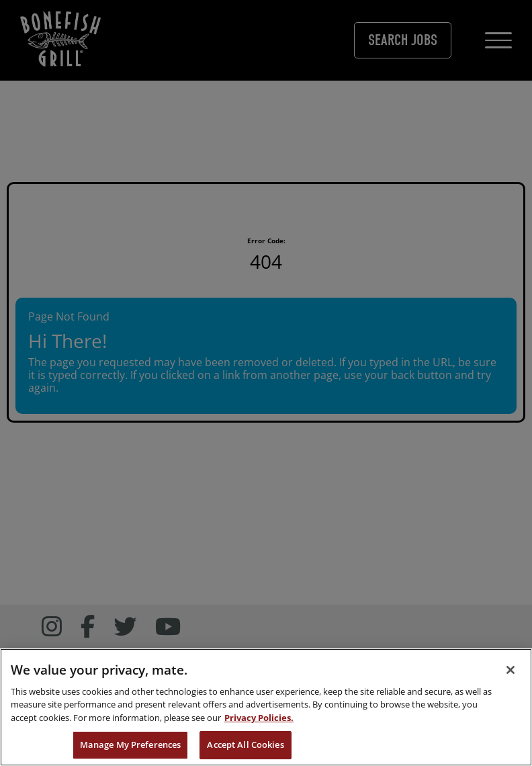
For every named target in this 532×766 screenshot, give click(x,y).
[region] (266, 707)
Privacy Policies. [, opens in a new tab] (259, 718)
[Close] (511, 670)
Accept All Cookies (245, 744)
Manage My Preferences (131, 744)
